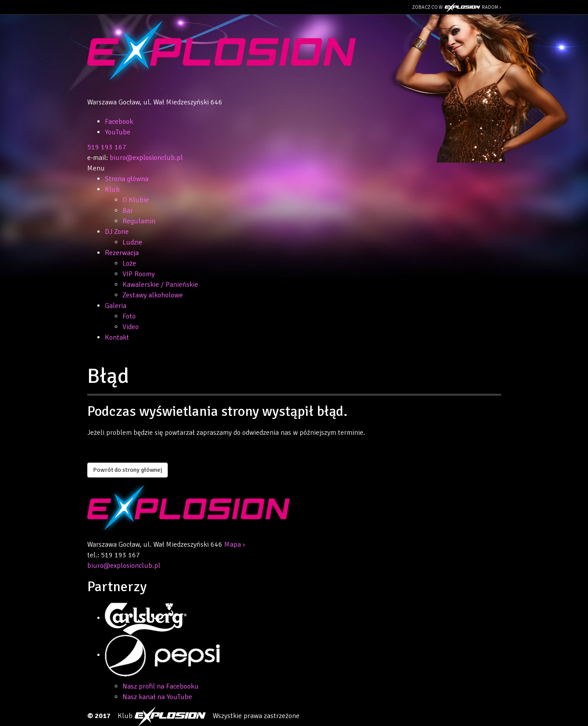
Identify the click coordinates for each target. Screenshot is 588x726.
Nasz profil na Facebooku (161, 686)
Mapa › (235, 544)
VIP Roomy (139, 274)
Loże (129, 263)
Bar (128, 211)
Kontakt (117, 337)
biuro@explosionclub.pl (146, 158)
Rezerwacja (122, 253)
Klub (112, 189)
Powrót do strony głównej (128, 470)
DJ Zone (117, 232)
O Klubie (136, 200)
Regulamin (139, 221)
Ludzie (132, 242)
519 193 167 (107, 147)
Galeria (116, 306)
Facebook (119, 122)
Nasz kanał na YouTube (157, 697)
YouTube (118, 132)
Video (131, 327)
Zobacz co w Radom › (457, 7)
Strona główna (127, 179)
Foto (129, 316)
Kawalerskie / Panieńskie (160, 285)
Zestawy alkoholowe (153, 295)
